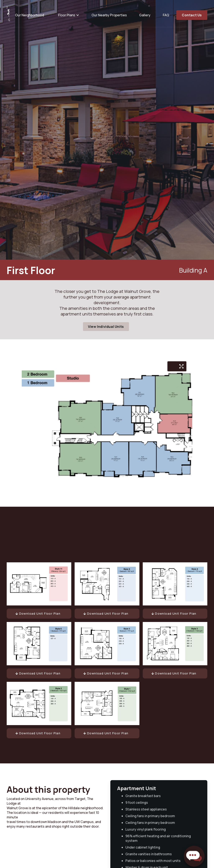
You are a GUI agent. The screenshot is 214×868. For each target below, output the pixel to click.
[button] (68, 15)
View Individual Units (106, 327)
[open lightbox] (181, 366)
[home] (8, 13)
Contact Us (192, 15)
